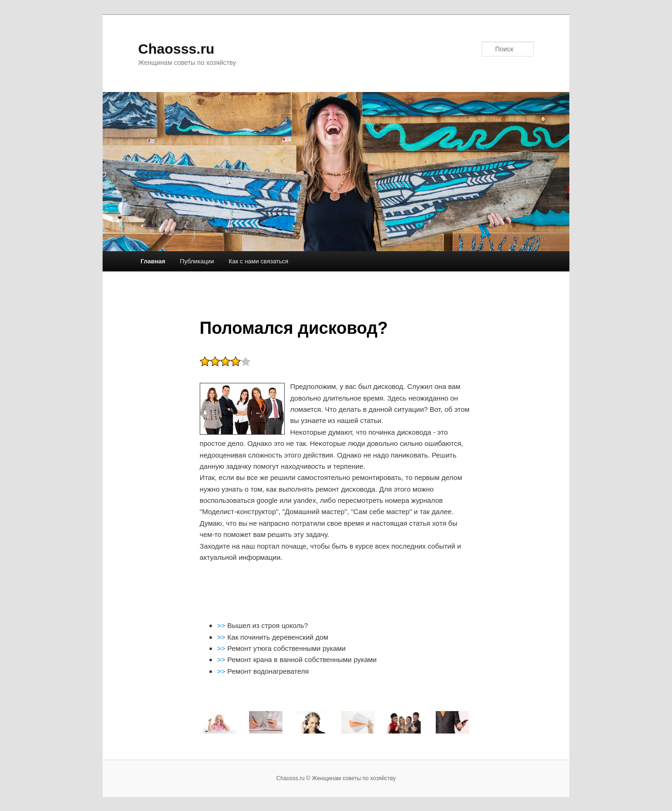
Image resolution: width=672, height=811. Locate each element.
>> (222, 625)
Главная (153, 261)
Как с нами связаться (259, 261)
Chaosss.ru (176, 49)
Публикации (197, 261)
